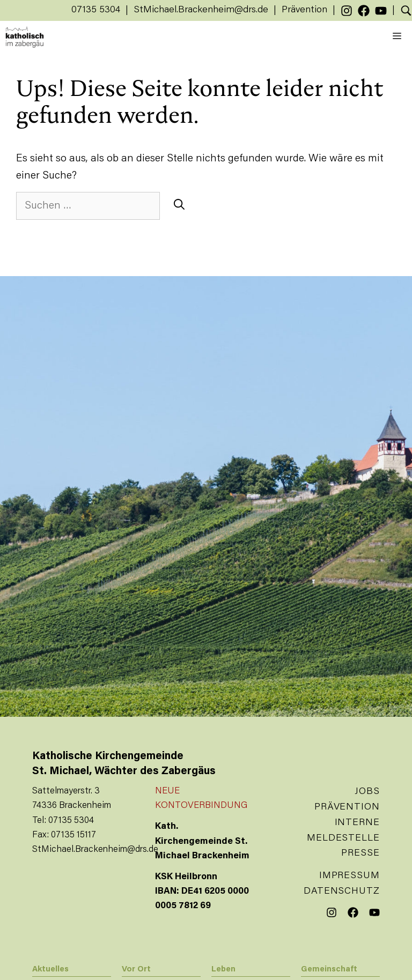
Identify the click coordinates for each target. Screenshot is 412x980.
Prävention (304, 10)
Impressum (350, 876)
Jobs (367, 792)
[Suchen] (179, 206)
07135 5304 (96, 10)
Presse (360, 853)
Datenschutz (342, 892)
